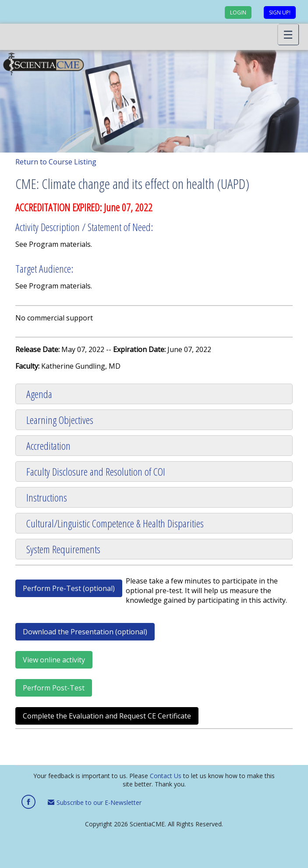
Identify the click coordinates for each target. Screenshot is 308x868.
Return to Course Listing (56, 162)
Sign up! (280, 12)
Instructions (47, 497)
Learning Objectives (60, 420)
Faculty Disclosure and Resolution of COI (96, 471)
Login (238, 12)
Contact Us (166, 776)
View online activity (54, 660)
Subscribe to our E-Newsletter (95, 802)
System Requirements (63, 549)
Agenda (39, 394)
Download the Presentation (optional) (85, 632)
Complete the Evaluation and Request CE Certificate (107, 716)
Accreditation (48, 446)
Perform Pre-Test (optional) (69, 588)
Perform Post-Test (54, 688)
